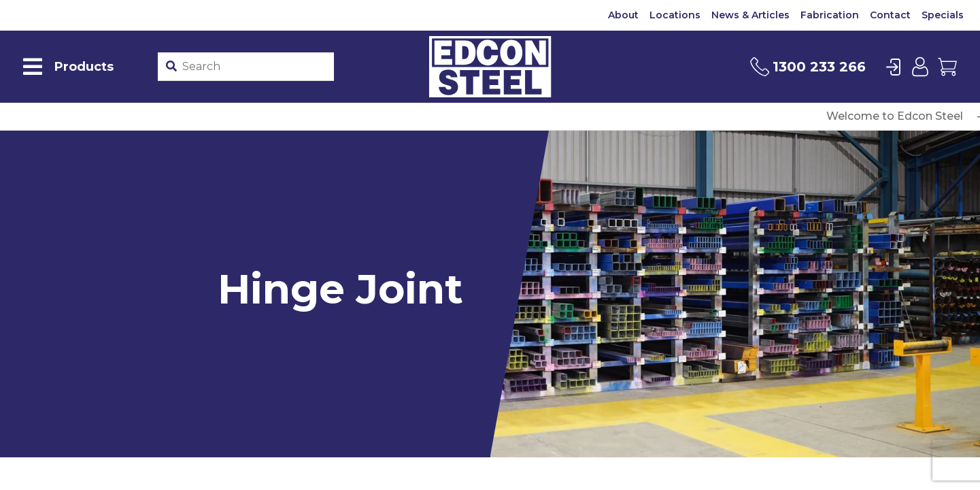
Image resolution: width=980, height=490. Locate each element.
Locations (675, 15)
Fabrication (830, 15)
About (623, 15)
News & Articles (750, 15)
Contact (890, 15)
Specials (943, 15)
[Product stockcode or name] (255, 67)
